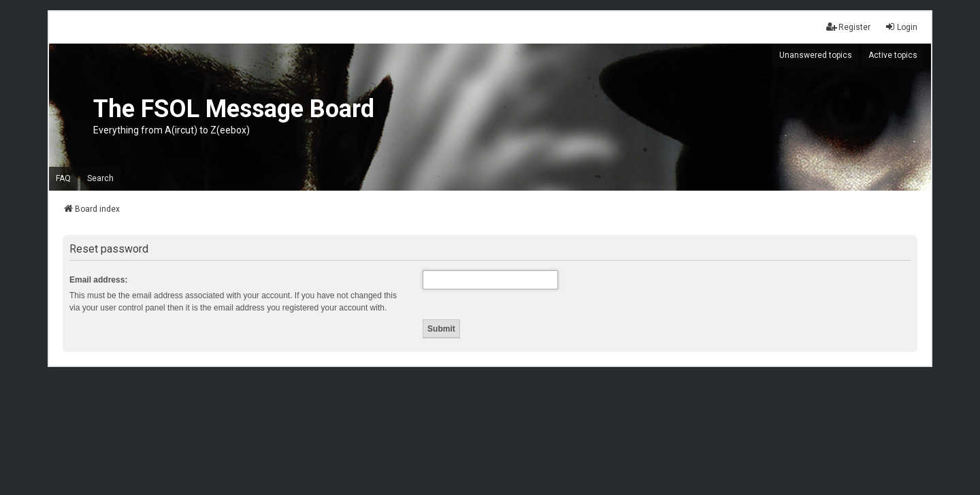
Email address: (98, 280)
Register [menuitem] (848, 27)
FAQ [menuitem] (63, 178)
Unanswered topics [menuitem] (816, 55)
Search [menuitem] (100, 178)
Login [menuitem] (901, 27)
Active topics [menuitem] (893, 55)
